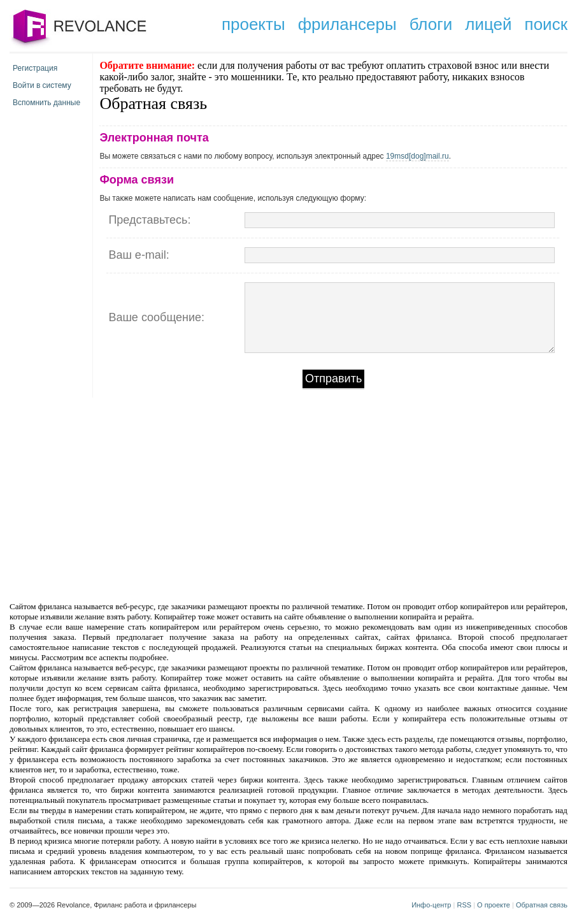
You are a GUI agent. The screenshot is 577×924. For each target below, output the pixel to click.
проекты (253, 24)
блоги (431, 24)
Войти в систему (42, 85)
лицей (488, 24)
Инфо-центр (431, 905)
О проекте (494, 905)
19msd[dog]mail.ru (417, 156)
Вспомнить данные (46, 103)
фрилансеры (347, 24)
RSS (464, 905)
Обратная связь (542, 905)
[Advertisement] (180, 498)
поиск (546, 24)
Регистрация (35, 68)
